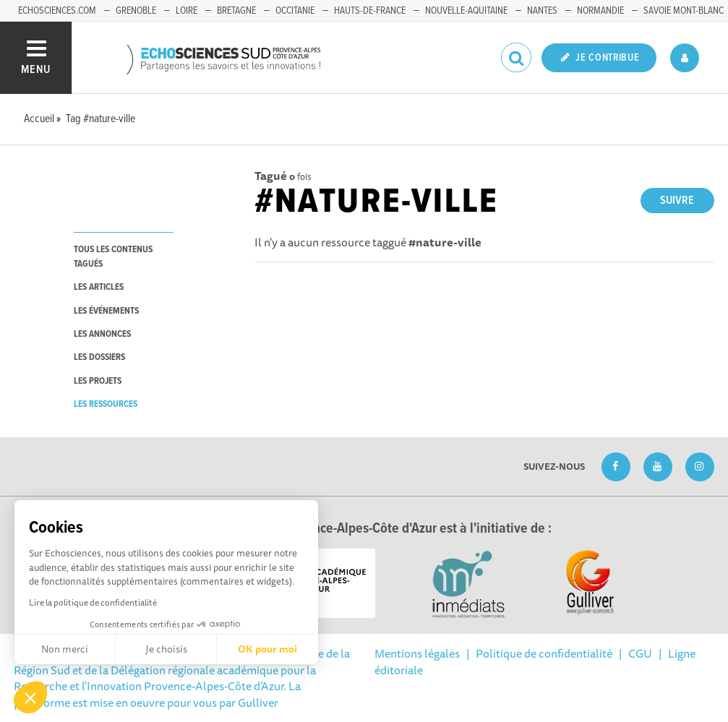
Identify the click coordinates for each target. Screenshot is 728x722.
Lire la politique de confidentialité (93, 602)
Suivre (677, 201)
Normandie (600, 11)
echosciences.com (57, 11)
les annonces (102, 334)
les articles (99, 287)
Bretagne (236, 11)
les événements (106, 311)
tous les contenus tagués (113, 257)
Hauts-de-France (370, 11)
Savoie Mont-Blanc (684, 11)
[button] (30, 697)
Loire (187, 11)
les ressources (106, 404)
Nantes (542, 11)
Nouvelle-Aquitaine (466, 11)
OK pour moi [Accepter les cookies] (267, 649)
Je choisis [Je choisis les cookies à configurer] (166, 649)
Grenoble (136, 11)
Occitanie (295, 11)
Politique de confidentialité (544, 653)
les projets (98, 381)
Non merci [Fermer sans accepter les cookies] (65, 649)
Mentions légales (417, 653)
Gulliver (258, 702)
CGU (640, 653)
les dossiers (99, 357)
